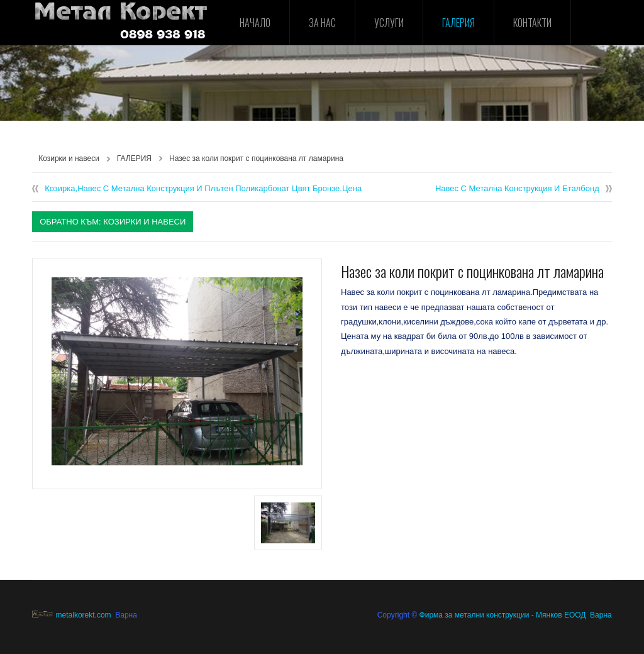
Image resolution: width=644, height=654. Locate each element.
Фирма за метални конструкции (475, 615)
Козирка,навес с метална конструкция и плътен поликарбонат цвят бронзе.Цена (203, 188)
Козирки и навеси (69, 158)
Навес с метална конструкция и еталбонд (517, 188)
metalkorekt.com (71, 615)
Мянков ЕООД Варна (574, 615)
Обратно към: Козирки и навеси (113, 222)
